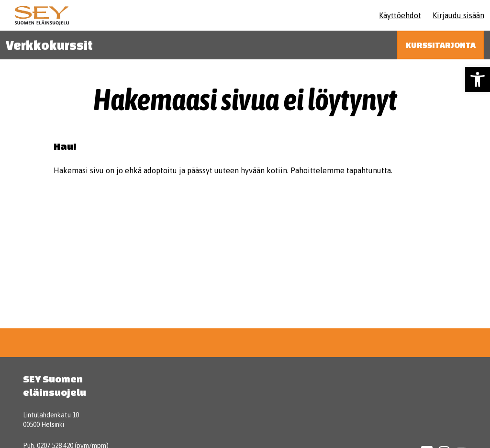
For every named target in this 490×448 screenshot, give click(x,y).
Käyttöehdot (400, 15)
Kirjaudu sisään (458, 15)
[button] (478, 79)
